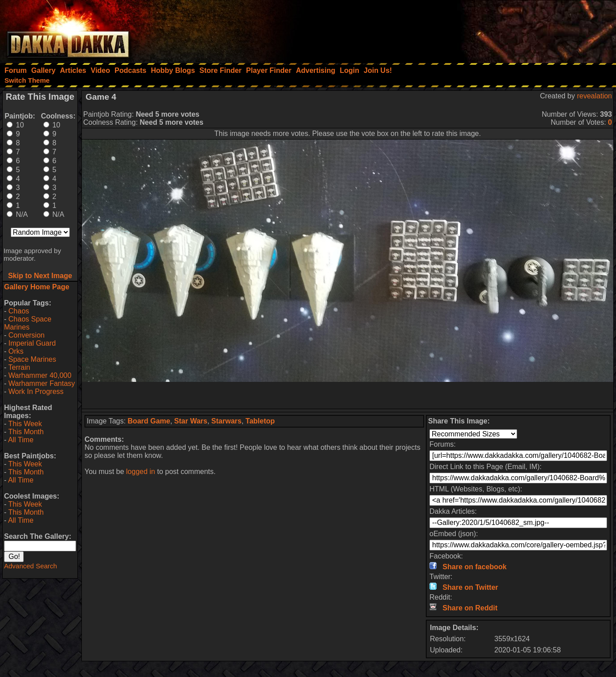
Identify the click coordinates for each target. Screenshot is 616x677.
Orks (16, 351)
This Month (26, 432)
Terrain (19, 367)
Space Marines (32, 359)
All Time (21, 440)
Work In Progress (36, 391)
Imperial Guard (32, 343)
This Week (25, 424)
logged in (141, 472)
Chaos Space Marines (28, 323)
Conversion (27, 335)
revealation (595, 96)
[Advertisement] (496, 29)
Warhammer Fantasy (42, 383)
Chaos (19, 311)
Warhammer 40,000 (40, 375)
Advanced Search (30, 566)
